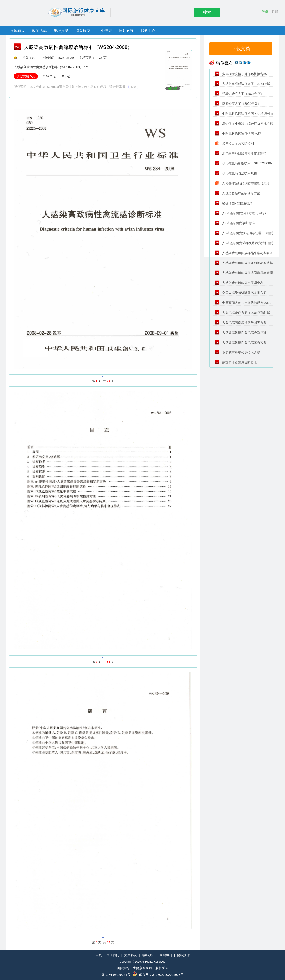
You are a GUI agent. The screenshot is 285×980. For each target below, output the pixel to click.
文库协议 (131, 955)
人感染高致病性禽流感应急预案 (241, 343)
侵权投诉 (183, 955)
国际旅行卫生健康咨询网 (134, 968)
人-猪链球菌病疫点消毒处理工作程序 (244, 233)
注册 (275, 12)
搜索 (207, 12)
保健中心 (148, 31)
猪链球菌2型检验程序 (234, 203)
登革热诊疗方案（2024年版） (239, 94)
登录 (265, 12)
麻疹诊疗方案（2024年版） (238, 104)
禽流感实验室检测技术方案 (237, 352)
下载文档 (241, 49)
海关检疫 (83, 31)
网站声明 (166, 955)
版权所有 (162, 968)
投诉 (133, 87)
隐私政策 (148, 955)
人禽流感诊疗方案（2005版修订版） (244, 313)
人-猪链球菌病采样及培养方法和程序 (244, 243)
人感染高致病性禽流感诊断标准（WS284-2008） (78, 47)
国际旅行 (126, 31)
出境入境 (61, 31)
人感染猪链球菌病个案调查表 (239, 283)
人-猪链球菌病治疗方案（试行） (241, 213)
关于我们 (113, 955)
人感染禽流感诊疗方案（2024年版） (244, 84)
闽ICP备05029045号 (116, 975)
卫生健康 (104, 31)
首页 (99, 955)
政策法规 (39, 31)
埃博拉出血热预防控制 (234, 143)
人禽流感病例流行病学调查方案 (241, 323)
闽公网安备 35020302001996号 (161, 975)
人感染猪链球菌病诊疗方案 (237, 193)
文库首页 (18, 31)
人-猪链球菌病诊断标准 (235, 223)
